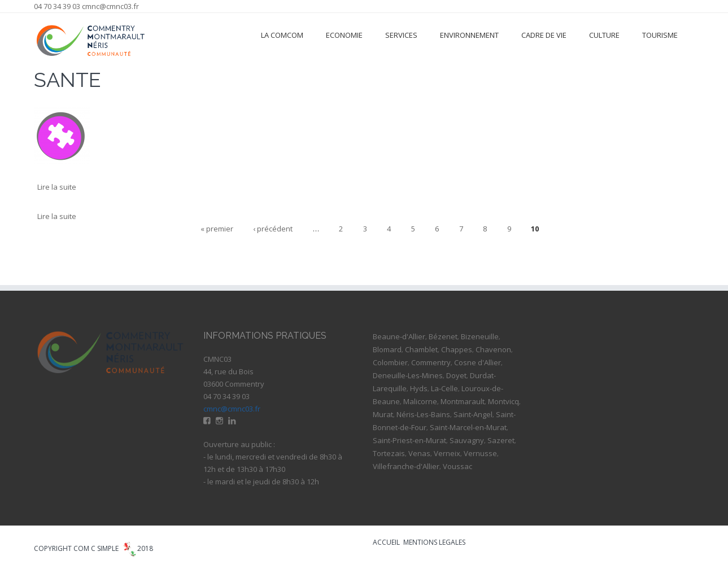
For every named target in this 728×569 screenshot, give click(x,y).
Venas (419, 453)
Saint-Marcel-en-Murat (468, 427)
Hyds (419, 388)
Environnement (469, 35)
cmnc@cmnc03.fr (110, 6)
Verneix (447, 453)
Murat (383, 414)
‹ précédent (273, 229)
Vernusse (480, 453)
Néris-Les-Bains (423, 414)
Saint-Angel (473, 414)
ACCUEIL (386, 542)
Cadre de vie (544, 35)
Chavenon (493, 349)
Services (401, 35)
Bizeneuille (480, 336)
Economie (344, 35)
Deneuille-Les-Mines (408, 375)
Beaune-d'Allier (399, 336)
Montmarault (463, 401)
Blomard (387, 349)
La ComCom (282, 35)
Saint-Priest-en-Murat (409, 440)
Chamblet (421, 349)
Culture (604, 35)
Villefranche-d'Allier (406, 466)
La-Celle (444, 388)
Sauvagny (467, 440)
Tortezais (389, 453)
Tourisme (660, 35)
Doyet (456, 375)
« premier (217, 229)
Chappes (457, 349)
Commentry (431, 362)
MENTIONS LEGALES (434, 542)
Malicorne (420, 401)
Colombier (390, 362)
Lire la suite (57, 187)
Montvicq (504, 401)
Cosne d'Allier (478, 362)
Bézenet (443, 336)
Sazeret (501, 440)
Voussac (457, 466)
